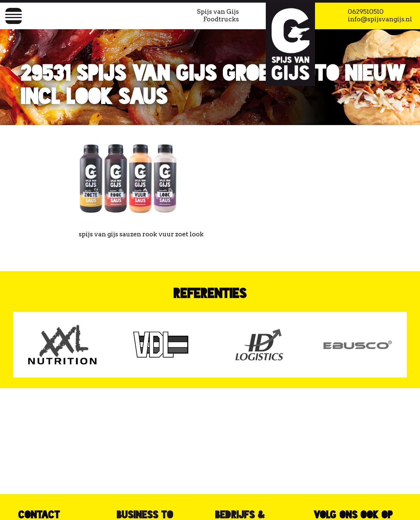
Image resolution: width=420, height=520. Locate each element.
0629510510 (366, 12)
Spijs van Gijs (218, 12)
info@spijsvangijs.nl (380, 19)
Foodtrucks (221, 19)
